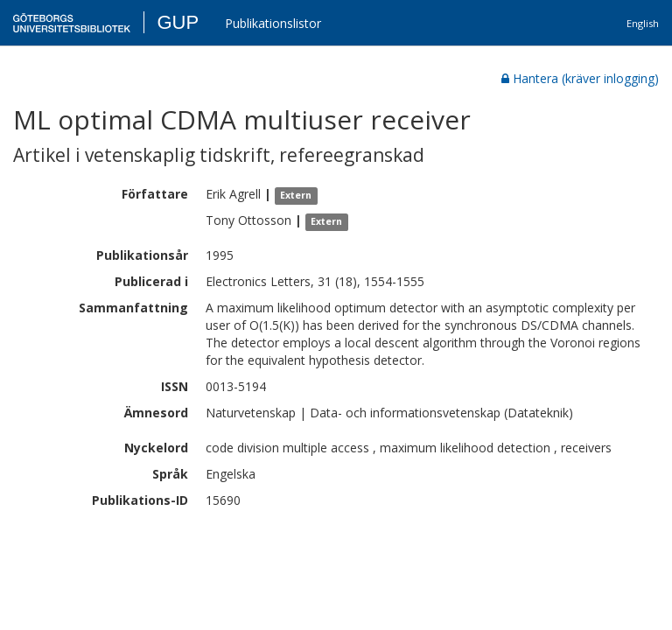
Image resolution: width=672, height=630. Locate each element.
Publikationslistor (273, 23)
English (643, 23)
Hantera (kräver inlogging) (580, 78)
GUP (178, 22)
